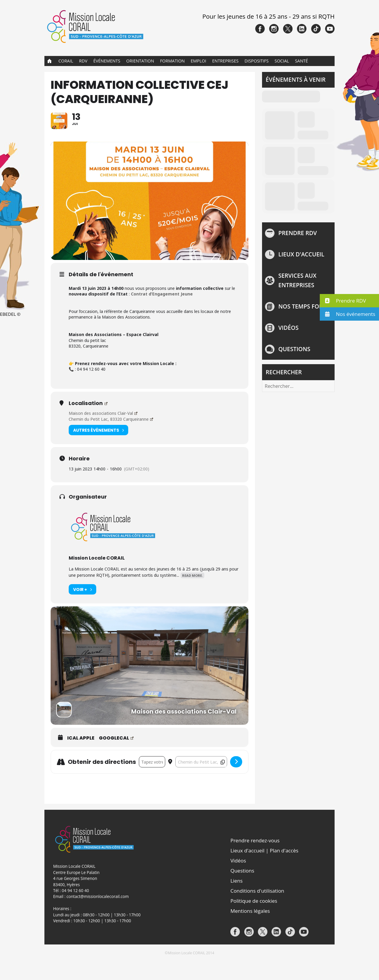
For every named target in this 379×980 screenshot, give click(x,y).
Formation (172, 61)
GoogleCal (116, 759)
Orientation (140, 61)
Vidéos (288, 328)
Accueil (50, 61)
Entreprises (225, 61)
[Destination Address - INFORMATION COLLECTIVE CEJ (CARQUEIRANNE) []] (201, 783)
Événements (107, 61)
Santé (301, 61)
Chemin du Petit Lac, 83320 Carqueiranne (111, 440)
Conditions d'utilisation (257, 911)
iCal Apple (81, 759)
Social (282, 61)
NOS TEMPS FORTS (304, 306)
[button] (349, 301)
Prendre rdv (298, 233)
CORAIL (66, 61)
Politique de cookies (254, 922)
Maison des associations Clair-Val (103, 434)
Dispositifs (257, 61)
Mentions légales (250, 932)
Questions (294, 349)
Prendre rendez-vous (255, 861)
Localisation (88, 424)
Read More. (192, 596)
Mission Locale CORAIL (97, 579)
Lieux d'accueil (301, 254)
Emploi (198, 61)
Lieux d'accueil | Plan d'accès (264, 871)
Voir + (82, 610)
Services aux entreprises (297, 280)
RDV (83, 61)
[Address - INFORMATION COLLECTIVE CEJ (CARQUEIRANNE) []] (152, 783)
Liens (236, 901)
